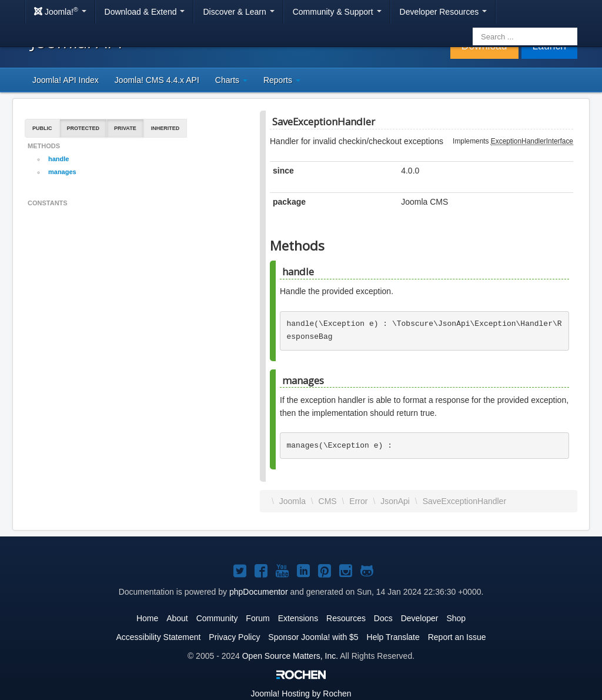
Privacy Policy (234, 637)
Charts (231, 80)
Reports (282, 80)
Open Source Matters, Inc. (290, 656)
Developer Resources (444, 12)
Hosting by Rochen (301, 694)
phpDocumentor (259, 592)
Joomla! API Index (66, 80)
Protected (83, 128)
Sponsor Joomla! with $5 (313, 637)
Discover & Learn (238, 12)
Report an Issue (457, 637)
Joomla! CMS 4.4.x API (157, 80)
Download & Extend (145, 12)
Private (125, 128)
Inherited (165, 128)
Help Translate (393, 637)
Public (42, 128)
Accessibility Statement (158, 637)
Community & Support (337, 12)
